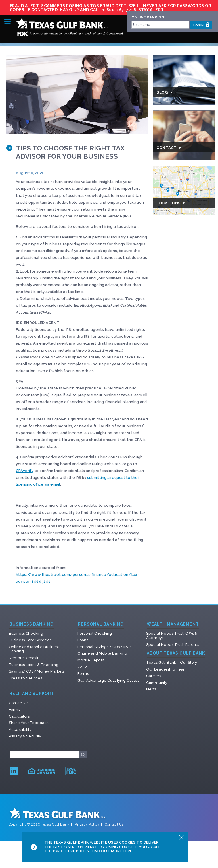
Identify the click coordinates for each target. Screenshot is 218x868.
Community (157, 683)
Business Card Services (30, 640)
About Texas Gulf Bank (176, 653)
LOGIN (201, 25)
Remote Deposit (24, 658)
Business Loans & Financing (34, 665)
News (151, 689)
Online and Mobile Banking (102, 653)
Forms (83, 674)
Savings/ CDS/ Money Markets (37, 671)
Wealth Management (173, 624)
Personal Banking (101, 624)
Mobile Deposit (91, 660)
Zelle (83, 667)
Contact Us (19, 703)
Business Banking (32, 624)
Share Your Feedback (29, 723)
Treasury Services (25, 678)
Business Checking (26, 633)
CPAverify (25, 471)
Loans (83, 640)
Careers (154, 676)
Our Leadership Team (166, 669)
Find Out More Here (112, 851)
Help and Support (32, 694)
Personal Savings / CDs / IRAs (104, 647)
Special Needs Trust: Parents (173, 645)
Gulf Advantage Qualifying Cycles (108, 680)
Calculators (19, 716)
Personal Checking (95, 633)
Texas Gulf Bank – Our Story (172, 662)
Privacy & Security (25, 736)
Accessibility (20, 730)
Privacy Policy (87, 824)
